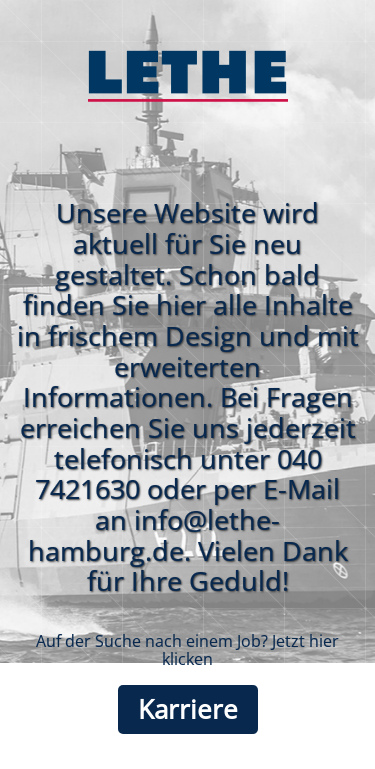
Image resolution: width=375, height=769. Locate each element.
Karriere (188, 709)
